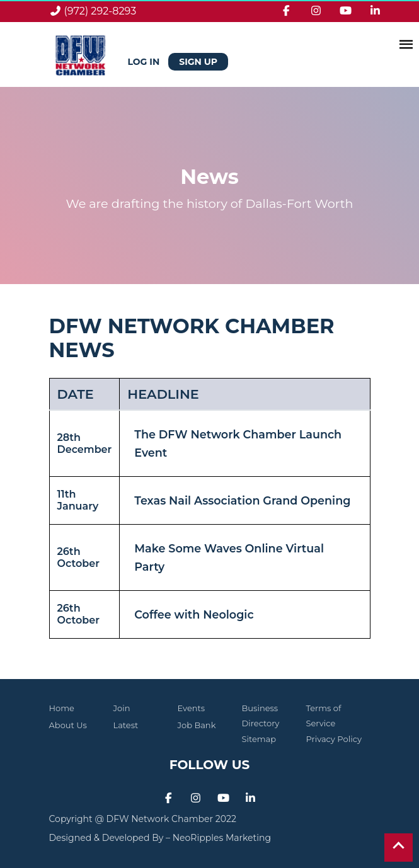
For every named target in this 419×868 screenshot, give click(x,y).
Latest (126, 725)
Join (122, 708)
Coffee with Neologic (194, 614)
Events (192, 708)
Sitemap (259, 739)
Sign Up (198, 62)
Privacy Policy (334, 739)
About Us (68, 725)
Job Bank (197, 725)
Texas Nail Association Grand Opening (242, 500)
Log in (145, 62)
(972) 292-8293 (100, 11)
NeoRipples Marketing (222, 838)
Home (62, 708)
